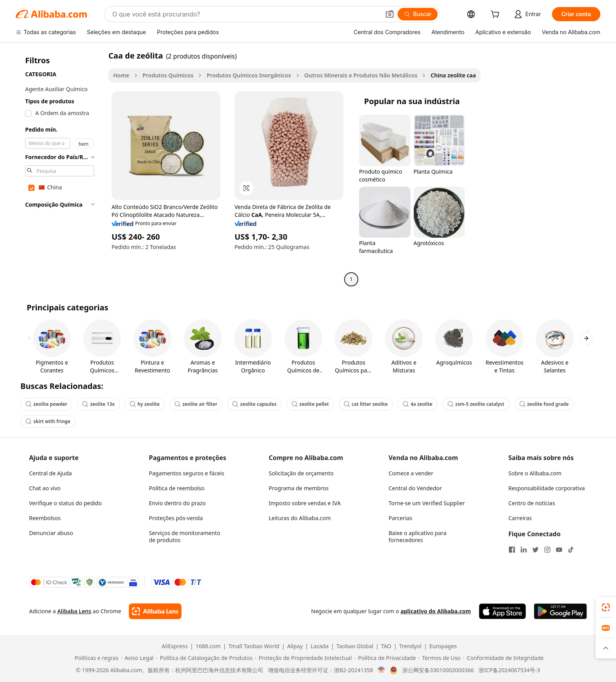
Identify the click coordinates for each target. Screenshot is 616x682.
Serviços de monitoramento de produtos (185, 536)
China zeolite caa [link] (453, 75)
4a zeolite (418, 404)
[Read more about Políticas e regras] (95, 658)
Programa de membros (299, 488)
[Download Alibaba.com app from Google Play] (560, 611)
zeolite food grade (544, 404)
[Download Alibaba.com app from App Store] (502, 611)
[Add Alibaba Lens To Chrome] (155, 611)
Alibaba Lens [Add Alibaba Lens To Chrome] (74, 611)
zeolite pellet (310, 404)
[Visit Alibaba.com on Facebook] (512, 550)
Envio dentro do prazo (177, 503)
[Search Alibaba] (246, 14)
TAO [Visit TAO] (386, 646)
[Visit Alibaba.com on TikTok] (571, 550)
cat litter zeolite (366, 404)
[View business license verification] (381, 670)
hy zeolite (145, 404)
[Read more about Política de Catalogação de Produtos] (204, 658)
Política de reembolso (177, 488)
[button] (390, 14)
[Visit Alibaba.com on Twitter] (535, 550)
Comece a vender (411, 473)
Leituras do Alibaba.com (300, 518)
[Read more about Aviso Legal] (137, 658)
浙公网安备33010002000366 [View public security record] (438, 670)
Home (121, 75)
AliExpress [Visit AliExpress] (175, 646)
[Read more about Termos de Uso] (440, 658)
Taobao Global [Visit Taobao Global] (355, 646)
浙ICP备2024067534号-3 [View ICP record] (509, 670)
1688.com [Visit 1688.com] (208, 646)
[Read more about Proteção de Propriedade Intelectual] (303, 658)
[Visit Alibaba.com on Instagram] (547, 550)
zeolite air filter (196, 404)
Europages (443, 646)
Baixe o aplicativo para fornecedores (417, 536)
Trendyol (410, 646)
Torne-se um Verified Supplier (427, 503)
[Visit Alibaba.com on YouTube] (559, 550)
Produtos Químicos (168, 75)
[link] (606, 607)
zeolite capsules (254, 404)
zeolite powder (46, 404)
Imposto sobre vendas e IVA (305, 503)
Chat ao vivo (45, 488)
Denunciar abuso (51, 533)
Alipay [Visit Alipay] (295, 646)
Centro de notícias (532, 503)
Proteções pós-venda (176, 518)
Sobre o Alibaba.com (535, 473)
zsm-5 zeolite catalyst (476, 404)
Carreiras (520, 518)
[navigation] (60, 168)
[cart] (497, 15)
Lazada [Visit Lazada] (319, 646)
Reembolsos (45, 518)
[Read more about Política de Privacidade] (385, 658)
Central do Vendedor (415, 488)
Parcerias (400, 518)
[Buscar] (418, 14)
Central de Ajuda (50, 473)
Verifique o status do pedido (65, 503)
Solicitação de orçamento (301, 473)
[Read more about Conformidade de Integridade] (503, 658)
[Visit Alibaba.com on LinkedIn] (524, 550)
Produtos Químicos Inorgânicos (249, 75)
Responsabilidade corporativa (547, 488)
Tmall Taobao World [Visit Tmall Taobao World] (254, 646)
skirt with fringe (48, 421)
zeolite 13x (98, 404)
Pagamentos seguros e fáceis (187, 473)
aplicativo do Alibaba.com (435, 611)
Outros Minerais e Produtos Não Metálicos (361, 75)
